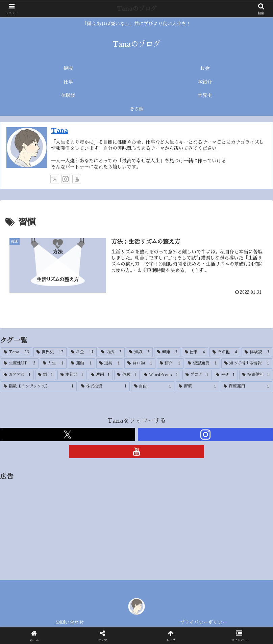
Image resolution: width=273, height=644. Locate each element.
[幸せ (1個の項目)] (225, 375)
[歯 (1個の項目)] (46, 375)
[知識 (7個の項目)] (139, 352)
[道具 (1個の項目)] (110, 363)
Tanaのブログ (137, 9)
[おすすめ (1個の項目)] (17, 375)
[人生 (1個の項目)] (53, 363)
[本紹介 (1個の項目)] (72, 375)
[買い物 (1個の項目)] (140, 363)
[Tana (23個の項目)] (16, 352)
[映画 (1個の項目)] (100, 375)
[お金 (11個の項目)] (82, 352)
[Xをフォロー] (55, 179)
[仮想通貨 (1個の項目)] (202, 363)
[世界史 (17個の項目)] (50, 352)
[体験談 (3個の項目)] (257, 352)
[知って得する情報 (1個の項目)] (247, 363)
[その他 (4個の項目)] (225, 352)
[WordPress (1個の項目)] (161, 375)
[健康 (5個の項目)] (167, 352)
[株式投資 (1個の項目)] (104, 386)
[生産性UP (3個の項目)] (20, 363)
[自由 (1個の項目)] (153, 386)
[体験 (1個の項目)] (127, 375)
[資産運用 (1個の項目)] (246, 386)
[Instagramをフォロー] (66, 179)
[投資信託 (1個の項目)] (256, 375)
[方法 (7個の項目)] (111, 352)
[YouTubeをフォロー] (77, 179)
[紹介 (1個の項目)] (170, 363)
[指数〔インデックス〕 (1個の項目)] (39, 386)
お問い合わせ (70, 622)
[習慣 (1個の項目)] (197, 386)
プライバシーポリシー (203, 622)
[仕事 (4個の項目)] (195, 352)
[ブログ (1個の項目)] (197, 375)
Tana (59, 131)
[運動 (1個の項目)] (81, 363)
